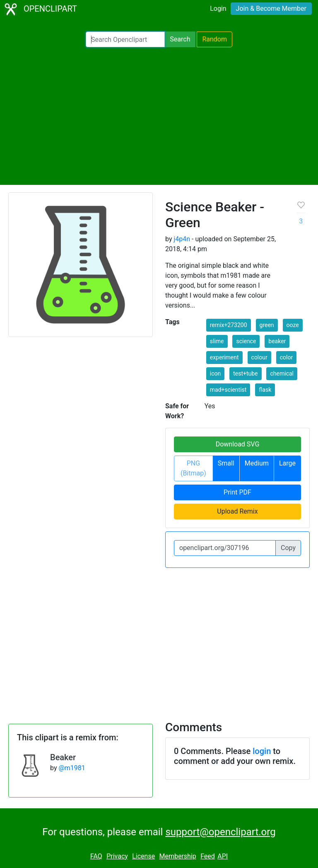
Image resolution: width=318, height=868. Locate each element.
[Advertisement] (159, 116)
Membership (177, 856)
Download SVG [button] (238, 444)
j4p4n (182, 239)
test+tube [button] (245, 373)
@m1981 (72, 768)
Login (218, 8)
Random (214, 39)
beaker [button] (277, 341)
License (143, 856)
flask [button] (265, 390)
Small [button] (226, 463)
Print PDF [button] (237, 492)
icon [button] (215, 373)
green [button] (267, 325)
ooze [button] (293, 325)
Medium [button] (257, 463)
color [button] (286, 357)
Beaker (63, 757)
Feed (208, 856)
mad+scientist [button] (228, 390)
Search (180, 39)
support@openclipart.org (220, 832)
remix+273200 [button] (229, 325)
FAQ (96, 856)
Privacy (117, 856)
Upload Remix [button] (237, 511)
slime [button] (217, 341)
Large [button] (287, 463)
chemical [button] (282, 373)
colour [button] (259, 357)
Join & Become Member (271, 8)
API (223, 856)
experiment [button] (224, 357)
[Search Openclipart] (125, 39)
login (262, 751)
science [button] (246, 341)
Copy (288, 548)
